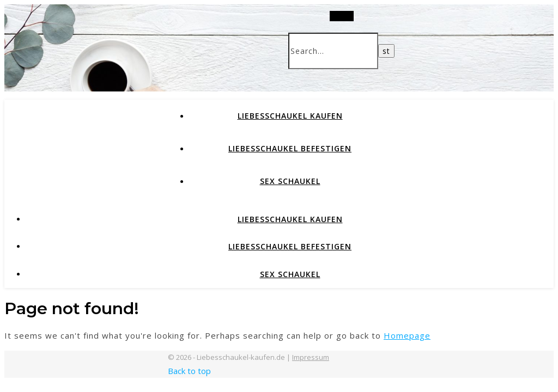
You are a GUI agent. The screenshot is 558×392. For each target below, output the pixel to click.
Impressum (311, 357)
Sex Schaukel (290, 181)
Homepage (407, 335)
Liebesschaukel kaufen (290, 116)
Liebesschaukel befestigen (290, 148)
